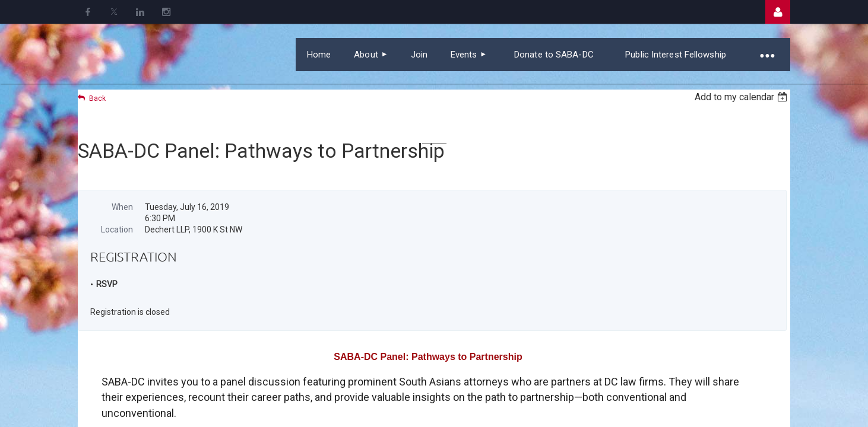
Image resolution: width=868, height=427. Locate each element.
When (122, 207)
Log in (778, 12)
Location (117, 230)
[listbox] (742, 97)
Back (97, 98)
